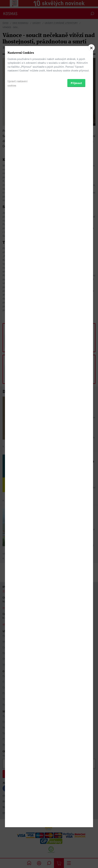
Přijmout (76, 451)
